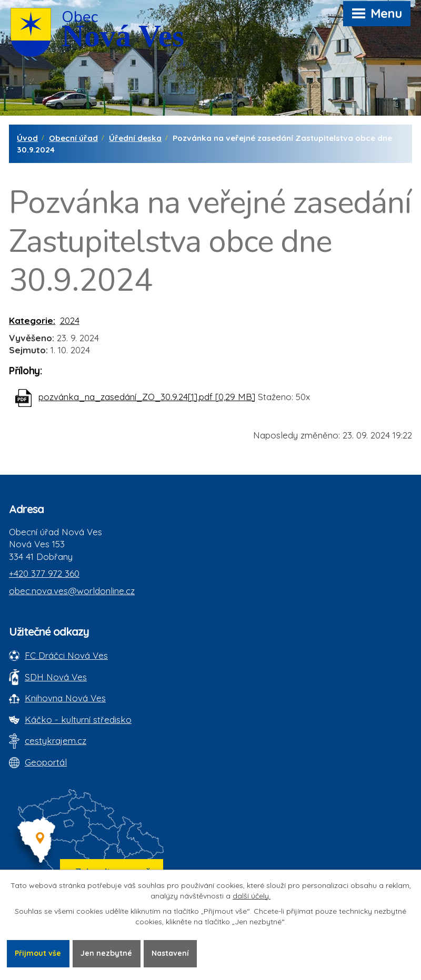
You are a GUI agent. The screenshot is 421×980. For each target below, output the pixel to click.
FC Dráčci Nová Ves (66, 655)
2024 (70, 320)
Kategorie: (32, 320)
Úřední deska (135, 138)
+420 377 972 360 (44, 573)
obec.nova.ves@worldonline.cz (72, 591)
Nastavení (170, 953)
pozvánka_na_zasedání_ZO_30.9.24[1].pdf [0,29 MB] (147, 397)
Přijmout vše (38, 953)
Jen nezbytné (106, 953)
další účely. (252, 896)
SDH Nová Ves (56, 677)
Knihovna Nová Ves (65, 698)
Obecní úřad (73, 138)
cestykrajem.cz (56, 741)
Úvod (27, 138)
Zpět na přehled (56, 443)
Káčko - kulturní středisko (78, 719)
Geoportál (46, 762)
